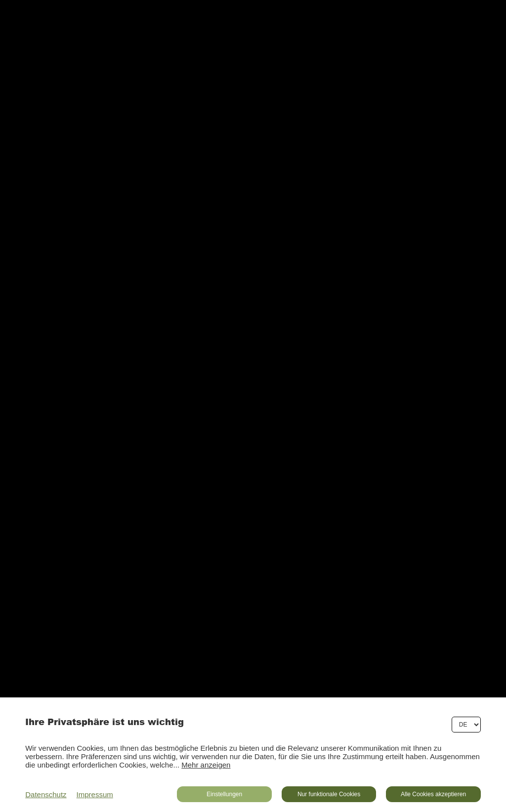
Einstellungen (224, 794)
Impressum (95, 794)
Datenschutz (46, 794)
